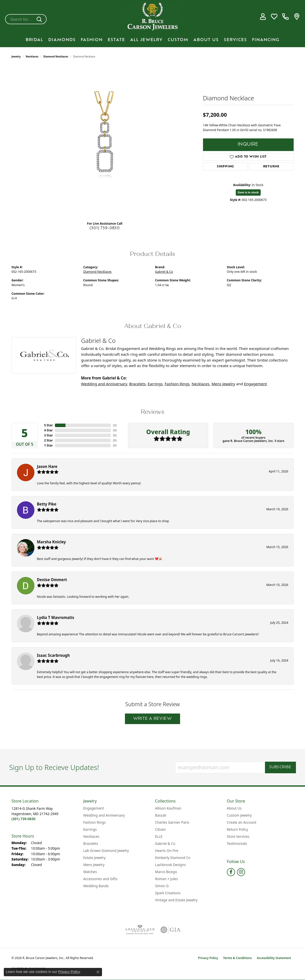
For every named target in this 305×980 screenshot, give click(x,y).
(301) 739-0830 (105, 228)
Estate (116, 40)
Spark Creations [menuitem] (168, 893)
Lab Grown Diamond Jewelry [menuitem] (106, 851)
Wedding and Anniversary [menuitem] (104, 815)
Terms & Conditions (238, 958)
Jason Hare (47, 466)
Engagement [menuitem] (94, 808)
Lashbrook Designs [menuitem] (171, 865)
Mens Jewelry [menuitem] (94, 865)
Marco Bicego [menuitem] (166, 872)
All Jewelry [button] (146, 40)
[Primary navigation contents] (153, 40)
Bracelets (137, 384)
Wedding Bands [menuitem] (96, 886)
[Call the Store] (24, 819)
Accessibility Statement (274, 958)
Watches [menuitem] (90, 872)
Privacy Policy (208, 958)
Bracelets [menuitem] (91, 843)
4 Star (48, 430)
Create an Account (242, 822)
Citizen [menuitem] (161, 829)
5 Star (48, 425)
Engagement (256, 384)
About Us (206, 40)
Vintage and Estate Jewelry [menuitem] (176, 900)
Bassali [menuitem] (161, 815)
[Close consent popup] (98, 972)
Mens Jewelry (223, 384)
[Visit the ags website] (140, 930)
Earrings (155, 384)
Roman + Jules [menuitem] (167, 879)
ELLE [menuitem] (159, 836)
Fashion (92, 40)
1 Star (48, 445)
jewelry (16, 56)
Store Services (238, 836)
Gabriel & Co (164, 272)
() (115, 425)
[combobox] (20, 19)
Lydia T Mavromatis (56, 617)
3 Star (48, 435)
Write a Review (153, 719)
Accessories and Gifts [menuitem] (100, 879)
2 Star (48, 440)
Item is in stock (248, 192)
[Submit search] (40, 19)
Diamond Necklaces (56, 56)
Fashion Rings (177, 384)
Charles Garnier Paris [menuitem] (172, 822)
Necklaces (32, 56)
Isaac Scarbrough (54, 655)
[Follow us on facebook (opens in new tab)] (231, 872)
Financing (266, 40)
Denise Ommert (52, 580)
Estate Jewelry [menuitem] (95, 858)
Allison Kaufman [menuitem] (168, 808)
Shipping (225, 167)
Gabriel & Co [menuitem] (165, 843)
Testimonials (237, 843)
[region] (105, 142)
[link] (285, 17)
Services (235, 40)
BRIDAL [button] (35, 40)
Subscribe (280, 767)
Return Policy (238, 829)
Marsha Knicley (52, 542)
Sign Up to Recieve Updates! (54, 767)
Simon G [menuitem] (162, 886)
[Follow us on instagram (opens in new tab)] (241, 872)
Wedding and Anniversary (104, 384)
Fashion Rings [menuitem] (95, 822)
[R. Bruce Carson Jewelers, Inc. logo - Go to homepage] (153, 17)
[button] (263, 17)
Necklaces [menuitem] (91, 836)
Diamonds (62, 40)
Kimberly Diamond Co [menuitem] (173, 858)
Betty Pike (47, 504)
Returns (272, 167)
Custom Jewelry (239, 815)
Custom (178, 40)
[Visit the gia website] (171, 930)
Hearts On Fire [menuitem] (167, 851)
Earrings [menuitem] (90, 829)
